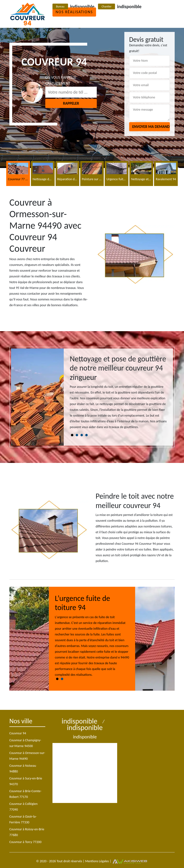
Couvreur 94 (18, 733)
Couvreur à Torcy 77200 (25, 842)
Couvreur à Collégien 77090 (23, 807)
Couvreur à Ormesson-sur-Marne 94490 (27, 756)
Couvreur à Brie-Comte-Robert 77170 (25, 794)
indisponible (82, 6)
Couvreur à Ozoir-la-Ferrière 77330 (23, 819)
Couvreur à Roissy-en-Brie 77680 (27, 832)
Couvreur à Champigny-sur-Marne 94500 (25, 743)
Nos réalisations (74, 12)
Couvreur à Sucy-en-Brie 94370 (26, 781)
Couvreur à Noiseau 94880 (23, 769)
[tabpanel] (118, 394)
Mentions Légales (97, 861)
